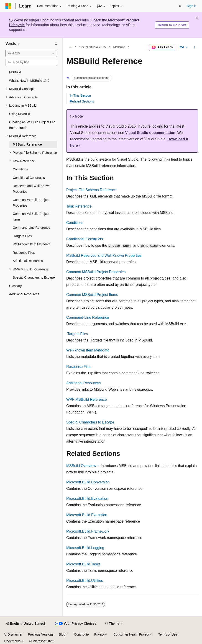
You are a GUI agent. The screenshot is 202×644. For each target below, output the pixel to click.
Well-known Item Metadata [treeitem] (32, 244)
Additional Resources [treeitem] (28, 261)
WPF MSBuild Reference (87, 399)
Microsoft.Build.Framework (88, 531)
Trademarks (12, 641)
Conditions (75, 223)
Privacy (100, 634)
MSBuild (119, 47)
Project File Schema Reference (91, 190)
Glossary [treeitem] (15, 286)
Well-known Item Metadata (88, 350)
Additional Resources (83, 383)
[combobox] (31, 53)
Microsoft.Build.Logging (85, 548)
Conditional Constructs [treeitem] (29, 178)
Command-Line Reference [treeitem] (31, 228)
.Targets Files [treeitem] (22, 236)
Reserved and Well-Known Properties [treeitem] (32, 189)
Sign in (192, 6)
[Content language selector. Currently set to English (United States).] (26, 624)
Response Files (79, 367)
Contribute (81, 634)
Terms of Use (168, 634)
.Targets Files (77, 334)
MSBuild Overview (81, 466)
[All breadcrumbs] (70, 47)
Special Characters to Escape (90, 422)
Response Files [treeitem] (24, 253)
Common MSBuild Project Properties (96, 272)
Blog (62, 634)
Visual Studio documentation (150, 133)
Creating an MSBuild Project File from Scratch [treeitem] (32, 125)
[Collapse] (56, 44)
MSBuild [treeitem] (15, 72)
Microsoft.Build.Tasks (83, 564)
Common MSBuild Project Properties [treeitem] (31, 203)
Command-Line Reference (88, 317)
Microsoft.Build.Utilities (85, 581)
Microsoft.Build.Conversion (88, 482)
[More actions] (194, 47)
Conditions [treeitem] (20, 169)
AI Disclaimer (13, 634)
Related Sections (82, 101)
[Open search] (180, 6)
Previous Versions (41, 634)
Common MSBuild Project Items (92, 295)
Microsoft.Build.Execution (87, 515)
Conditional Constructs (85, 239)
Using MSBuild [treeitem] (20, 114)
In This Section (80, 95)
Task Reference (79, 206)
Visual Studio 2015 (93, 47)
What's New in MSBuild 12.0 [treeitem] (29, 81)
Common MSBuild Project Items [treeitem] (31, 217)
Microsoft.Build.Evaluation (87, 499)
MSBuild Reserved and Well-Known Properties (104, 255)
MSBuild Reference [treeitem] (27, 144)
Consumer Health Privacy (132, 634)
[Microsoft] (8, 6)
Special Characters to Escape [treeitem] (34, 277)
